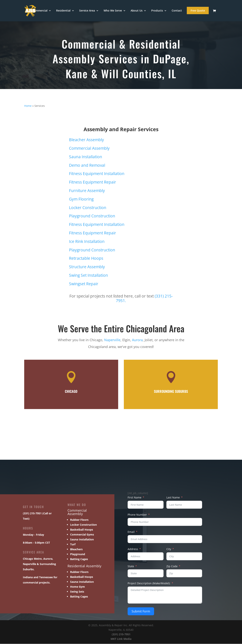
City (169, 549)
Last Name (173, 498)
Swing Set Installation (88, 275)
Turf (73, 544)
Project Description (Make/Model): (149, 583)
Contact (177, 11)
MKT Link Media (121, 639)
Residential (63, 11)
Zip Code (172, 566)
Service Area (87, 11)
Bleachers (76, 549)
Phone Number (137, 515)
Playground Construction (92, 216)
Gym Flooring (81, 199)
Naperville (112, 340)
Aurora (137, 340)
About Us (137, 11)
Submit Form (141, 611)
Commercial (40, 11)
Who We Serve (113, 11)
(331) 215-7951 (121, 634)
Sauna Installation (86, 157)
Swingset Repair (84, 284)
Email (131, 532)
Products (157, 11)
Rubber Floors (79, 520)
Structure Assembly (87, 267)
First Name (135, 498)
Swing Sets (77, 592)
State (131, 566)
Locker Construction (88, 208)
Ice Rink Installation (87, 242)
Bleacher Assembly (86, 140)
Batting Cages (79, 559)
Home (28, 106)
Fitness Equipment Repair (93, 182)
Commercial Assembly (89, 148)
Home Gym (78, 587)
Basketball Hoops (82, 530)
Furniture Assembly (87, 191)
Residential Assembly (84, 566)
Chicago (28, 559)
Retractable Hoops (86, 258)
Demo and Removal (87, 165)
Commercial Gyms (82, 535)
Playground (78, 554)
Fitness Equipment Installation (97, 174)
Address (133, 549)
